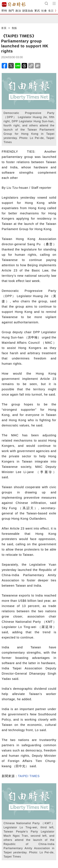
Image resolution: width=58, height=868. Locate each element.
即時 (4, 11)
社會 (44, 11)
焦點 (14, 28)
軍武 (37, 11)
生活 (51, 11)
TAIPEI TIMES (29, 776)
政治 (18, 11)
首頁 (4, 28)
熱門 (11, 11)
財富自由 (28, 11)
